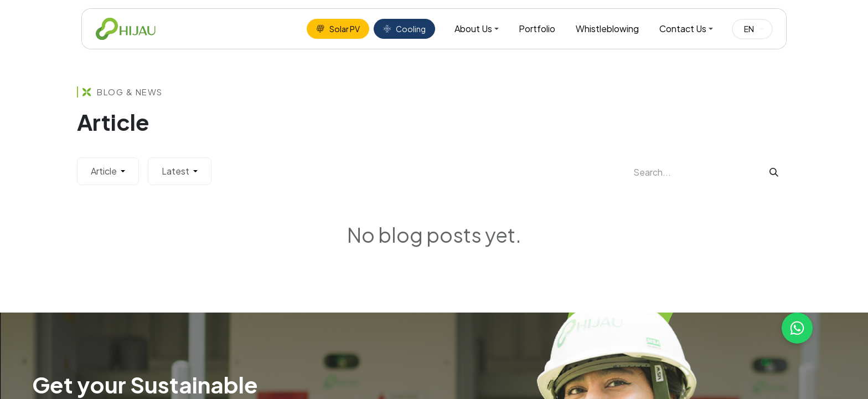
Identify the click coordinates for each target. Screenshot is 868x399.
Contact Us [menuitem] (683, 29)
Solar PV (338, 29)
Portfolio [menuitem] (537, 29)
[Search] (774, 172)
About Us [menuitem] (473, 29)
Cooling (404, 29)
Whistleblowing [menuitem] (607, 29)
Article (105, 171)
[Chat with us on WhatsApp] (797, 328)
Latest (176, 171)
